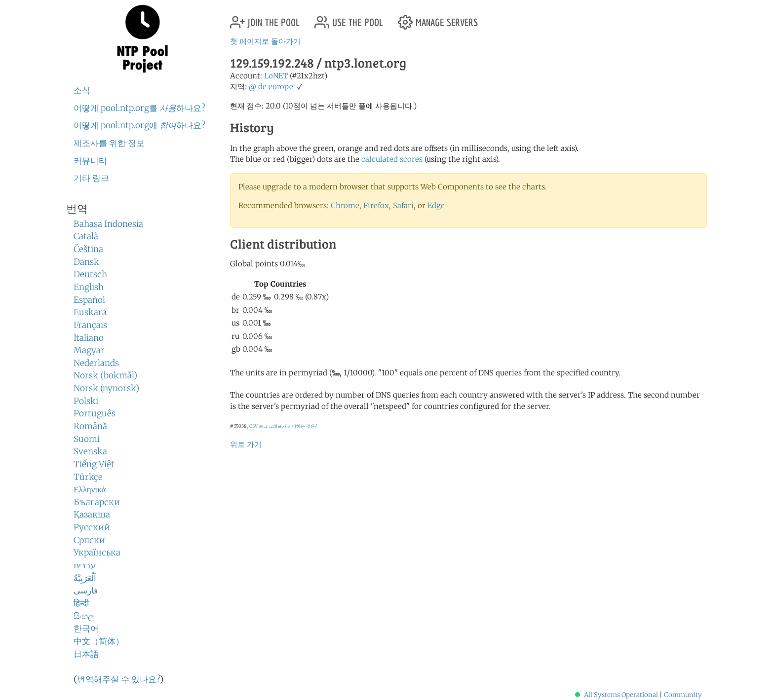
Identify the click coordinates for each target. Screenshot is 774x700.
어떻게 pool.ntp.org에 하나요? (139, 125)
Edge (436, 205)
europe (281, 87)
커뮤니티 (90, 161)
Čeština (88, 249)
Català (86, 236)
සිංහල (84, 616)
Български (97, 502)
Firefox (376, 205)
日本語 (86, 654)
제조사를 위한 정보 (109, 143)
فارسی (86, 590)
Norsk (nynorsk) (106, 388)
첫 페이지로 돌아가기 (265, 41)
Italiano (89, 338)
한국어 (86, 628)
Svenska (90, 451)
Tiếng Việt (94, 464)
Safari (403, 205)
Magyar (89, 350)
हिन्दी (81, 603)
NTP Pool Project (143, 39)
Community (683, 695)
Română (90, 426)
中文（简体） (99, 641)
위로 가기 (246, 444)
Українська (97, 553)
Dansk (86, 262)
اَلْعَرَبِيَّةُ (85, 578)
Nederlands (96, 363)
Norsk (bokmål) (105, 375)
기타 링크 (91, 178)
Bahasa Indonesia (108, 224)
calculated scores (392, 159)
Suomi (87, 439)
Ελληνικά (90, 489)
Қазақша (92, 515)
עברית (85, 565)
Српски (89, 540)
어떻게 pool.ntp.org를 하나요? (139, 108)
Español (89, 300)
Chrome (345, 205)
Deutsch (90, 274)
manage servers (438, 18)
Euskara (90, 312)
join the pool (265, 18)
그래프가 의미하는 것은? (293, 426)
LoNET (276, 76)
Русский (92, 527)
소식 (82, 90)
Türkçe (88, 477)
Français (90, 325)
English (89, 287)
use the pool (349, 18)
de (262, 87)
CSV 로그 (258, 426)
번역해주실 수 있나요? (118, 679)
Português (95, 413)
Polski (86, 401)
